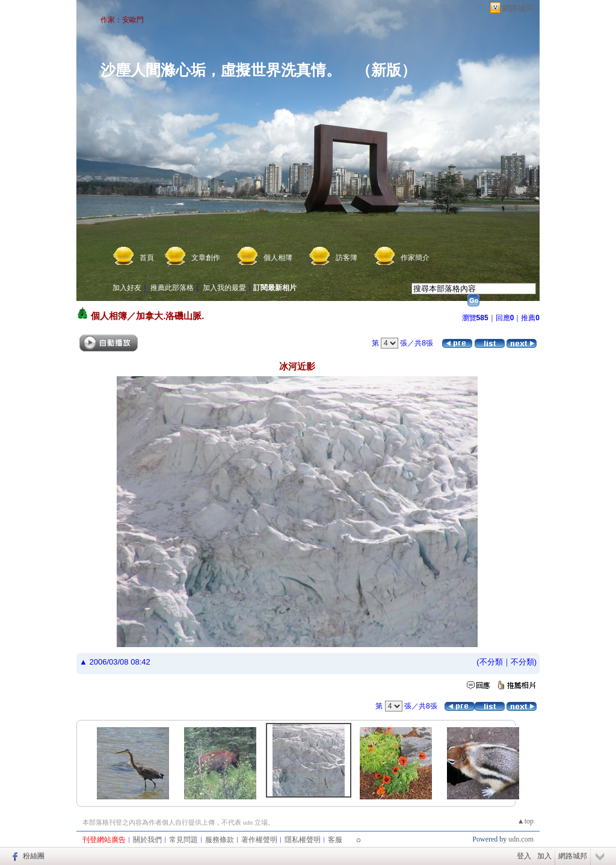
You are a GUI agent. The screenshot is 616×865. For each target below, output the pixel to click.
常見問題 (183, 840)
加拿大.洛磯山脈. (170, 316)
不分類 (491, 662)
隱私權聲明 (303, 840)
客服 (335, 840)
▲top (525, 821)
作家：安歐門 (122, 20)
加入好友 (127, 288)
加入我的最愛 (224, 288)
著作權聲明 (259, 840)
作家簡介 (415, 258)
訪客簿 (346, 258)
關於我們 (147, 840)
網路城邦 (518, 8)
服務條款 (220, 840)
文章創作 (206, 258)
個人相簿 (278, 258)
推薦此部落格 (172, 288)
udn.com (521, 839)
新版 (386, 70)
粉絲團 (34, 856)
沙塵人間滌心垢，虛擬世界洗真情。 (221, 70)
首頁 (147, 258)
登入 (524, 856)
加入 (544, 856)
